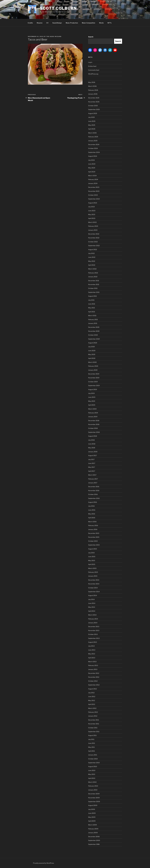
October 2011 (93, 728)
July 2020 (92, 347)
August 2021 (92, 296)
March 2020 (92, 362)
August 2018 (93, 436)
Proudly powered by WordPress (43, 863)
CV (47, 23)
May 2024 (92, 168)
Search (91, 37)
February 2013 (93, 665)
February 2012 (93, 712)
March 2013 (92, 662)
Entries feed (92, 66)
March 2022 (92, 269)
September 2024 (94, 152)
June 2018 (92, 444)
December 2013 (94, 627)
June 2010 (92, 770)
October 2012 (93, 681)
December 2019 (94, 374)
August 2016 (93, 502)
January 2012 (93, 716)
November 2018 (94, 424)
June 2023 (92, 211)
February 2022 (93, 273)
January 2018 (93, 452)
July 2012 (91, 693)
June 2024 (92, 164)
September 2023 (94, 199)
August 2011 (92, 735)
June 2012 (92, 696)
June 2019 (92, 397)
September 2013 (94, 638)
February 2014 (93, 619)
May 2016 (92, 514)
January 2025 (93, 141)
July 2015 (91, 553)
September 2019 (94, 385)
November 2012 (94, 677)
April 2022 (92, 265)
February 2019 (93, 413)
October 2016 (93, 494)
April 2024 (92, 172)
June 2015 (92, 557)
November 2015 (94, 537)
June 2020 (92, 351)
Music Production (72, 23)
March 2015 (92, 568)
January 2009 (93, 833)
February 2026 (93, 90)
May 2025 (92, 125)
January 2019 (93, 417)
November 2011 (94, 724)
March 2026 (92, 86)
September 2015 (94, 545)
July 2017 (91, 459)
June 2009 (92, 813)
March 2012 (92, 708)
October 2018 (93, 428)
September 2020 (94, 339)
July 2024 (91, 160)
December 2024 (94, 144)
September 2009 (94, 802)
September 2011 (94, 732)
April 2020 (92, 358)
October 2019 (93, 382)
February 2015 (93, 572)
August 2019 (93, 389)
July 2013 (91, 646)
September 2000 (94, 840)
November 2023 (94, 191)
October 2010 (93, 759)
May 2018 (92, 448)
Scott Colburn (58, 8)
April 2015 (92, 564)
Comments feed (94, 70)
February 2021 (93, 319)
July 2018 (91, 440)
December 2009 (94, 794)
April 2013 (92, 658)
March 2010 (92, 782)
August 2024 (93, 156)
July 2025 (91, 117)
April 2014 (92, 611)
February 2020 (93, 366)
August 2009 (93, 805)
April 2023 (92, 218)
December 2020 (94, 327)
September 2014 (94, 592)
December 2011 (94, 720)
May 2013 (92, 654)
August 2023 (93, 203)
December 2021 (94, 281)
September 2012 (94, 685)
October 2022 (93, 242)
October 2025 (93, 106)
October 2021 (93, 288)
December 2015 (94, 533)
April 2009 (92, 821)
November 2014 (94, 584)
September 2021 (94, 292)
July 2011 (91, 739)
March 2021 (92, 316)
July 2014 (91, 599)
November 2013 (94, 630)
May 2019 (92, 401)
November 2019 (94, 378)
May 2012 (92, 700)
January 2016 (93, 529)
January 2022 (93, 277)
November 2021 (94, 284)
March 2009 (92, 825)
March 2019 (92, 409)
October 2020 (93, 335)
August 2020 (93, 343)
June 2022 (92, 257)
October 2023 (93, 195)
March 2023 (92, 222)
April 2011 (92, 751)
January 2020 (93, 370)
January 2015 (93, 576)
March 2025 (92, 133)
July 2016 (91, 506)
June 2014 (92, 603)
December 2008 (94, 837)
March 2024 (92, 176)
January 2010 (93, 790)
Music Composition (88, 23)
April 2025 (92, 129)
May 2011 (92, 747)
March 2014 (92, 615)
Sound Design (57, 23)
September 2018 (94, 432)
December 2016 (94, 487)
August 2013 (93, 642)
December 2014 (94, 580)
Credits (30, 23)
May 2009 (92, 817)
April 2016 (92, 518)
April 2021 (92, 312)
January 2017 (93, 483)
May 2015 (92, 560)
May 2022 (92, 261)
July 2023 (91, 207)
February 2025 (93, 137)
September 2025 (94, 109)
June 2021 (92, 304)
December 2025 (94, 98)
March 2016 (92, 522)
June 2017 (92, 463)
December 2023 (94, 187)
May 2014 (92, 607)
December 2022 (94, 234)
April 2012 (92, 704)
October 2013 (93, 634)
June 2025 (92, 121)
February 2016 (93, 525)
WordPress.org (93, 74)
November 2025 (94, 102)
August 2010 (93, 766)
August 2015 (93, 549)
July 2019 (91, 393)
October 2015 (93, 541)
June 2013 (92, 650)
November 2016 (94, 491)
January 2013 (93, 669)
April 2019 (92, 405)
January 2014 (93, 623)
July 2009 (92, 809)
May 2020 (92, 354)
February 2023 (93, 226)
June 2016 (92, 510)
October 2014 (93, 588)
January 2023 (93, 230)
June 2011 (92, 743)
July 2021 (91, 300)
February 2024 (93, 179)
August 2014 (93, 595)
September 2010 (94, 763)
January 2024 (93, 183)
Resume (40, 23)
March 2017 (92, 475)
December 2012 (94, 673)
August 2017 (92, 455)
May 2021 (92, 308)
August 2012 (92, 689)
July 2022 (91, 253)
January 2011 (93, 755)
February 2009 (93, 829)
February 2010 (93, 786)
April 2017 (92, 471)
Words (101, 23)
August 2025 (93, 113)
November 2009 (94, 798)
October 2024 (93, 148)
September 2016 (94, 498)
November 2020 (94, 331)
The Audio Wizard (54, 36)
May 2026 (92, 82)
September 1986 (94, 844)
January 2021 (93, 323)
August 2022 (93, 249)
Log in (90, 62)
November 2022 (94, 238)
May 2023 (92, 214)
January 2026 (93, 94)
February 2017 (93, 479)
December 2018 (94, 421)
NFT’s (109, 23)
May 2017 (92, 467)
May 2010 (92, 774)
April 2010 (92, 778)
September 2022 (94, 246)
